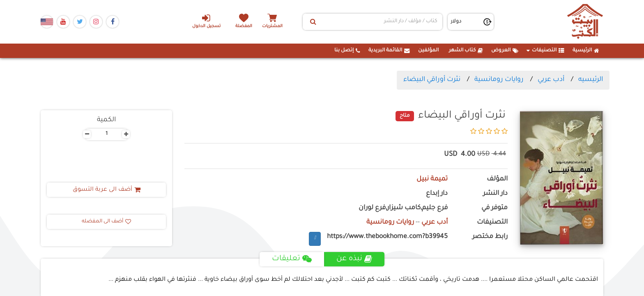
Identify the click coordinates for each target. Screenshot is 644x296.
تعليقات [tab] (292, 259)
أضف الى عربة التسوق (107, 190)
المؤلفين (428, 51)
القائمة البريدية (389, 51)
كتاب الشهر (466, 51)
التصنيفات (545, 51)
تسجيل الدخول (206, 21)
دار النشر (495, 194)
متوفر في (494, 208)
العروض (505, 51)
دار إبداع (437, 194)
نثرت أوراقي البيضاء (432, 80)
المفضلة (244, 27)
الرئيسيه (591, 80)
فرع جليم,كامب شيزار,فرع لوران (403, 208)
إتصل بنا (347, 51)
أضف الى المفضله (106, 222)
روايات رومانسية (499, 80)
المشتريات (272, 27)
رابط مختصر (490, 237)
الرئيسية (586, 51)
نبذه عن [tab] (354, 259)
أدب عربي (551, 80)
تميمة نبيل (432, 179)
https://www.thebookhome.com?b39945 (387, 237)
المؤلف (497, 179)
